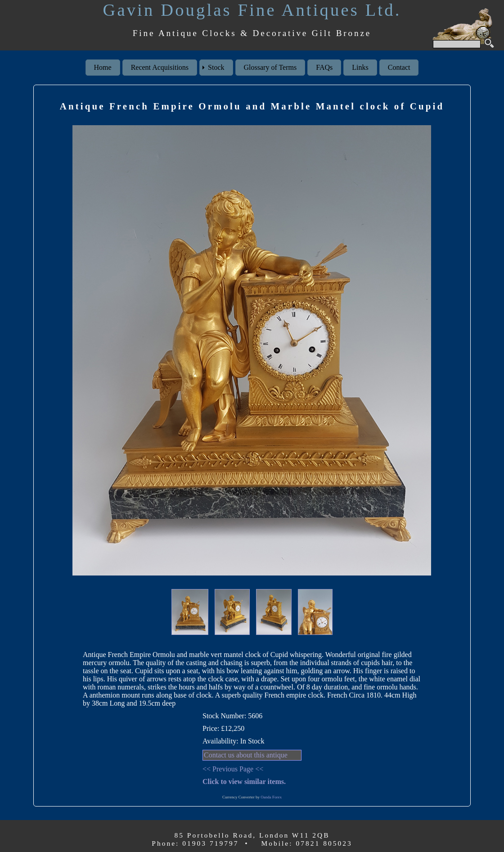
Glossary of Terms (270, 67)
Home (103, 67)
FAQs (324, 67)
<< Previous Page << (233, 769)
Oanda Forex (271, 797)
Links (360, 67)
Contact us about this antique (246, 755)
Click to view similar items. (244, 782)
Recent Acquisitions (160, 67)
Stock (216, 67)
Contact (399, 67)
